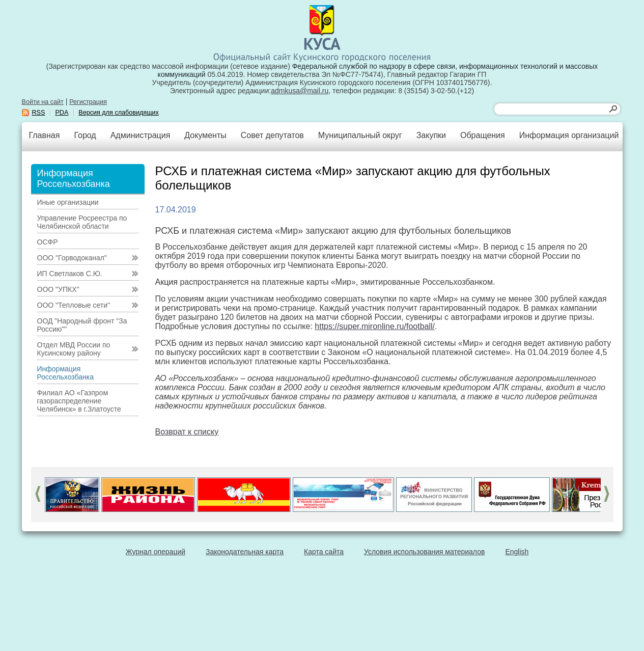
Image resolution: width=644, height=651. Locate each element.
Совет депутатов (272, 135)
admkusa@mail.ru (300, 91)
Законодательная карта (245, 552)
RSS (39, 113)
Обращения (483, 135)
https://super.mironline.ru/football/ (375, 326)
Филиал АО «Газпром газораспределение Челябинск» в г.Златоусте (79, 401)
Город (85, 135)
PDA (62, 113)
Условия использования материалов (424, 552)
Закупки (431, 135)
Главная (45, 135)
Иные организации (68, 202)
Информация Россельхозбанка (65, 373)
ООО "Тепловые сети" (74, 305)
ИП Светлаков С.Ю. (70, 274)
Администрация (141, 135)
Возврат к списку (187, 432)
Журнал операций (156, 552)
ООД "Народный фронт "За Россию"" (82, 325)
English (517, 552)
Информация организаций (569, 135)
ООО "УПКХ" (58, 289)
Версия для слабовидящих (119, 113)
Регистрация (88, 102)
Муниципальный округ (360, 135)
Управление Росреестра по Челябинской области (82, 222)
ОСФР (48, 242)
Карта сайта (324, 552)
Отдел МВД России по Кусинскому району (74, 349)
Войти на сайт (43, 102)
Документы (205, 135)
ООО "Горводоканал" (72, 258)
